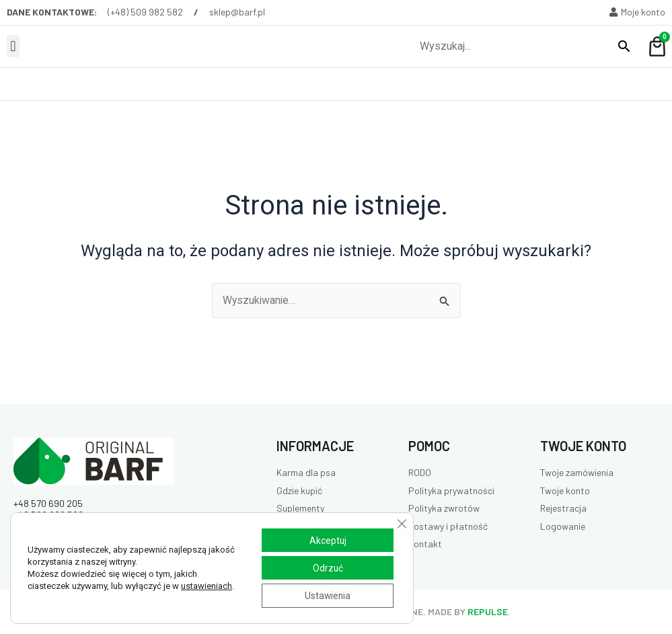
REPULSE (488, 611)
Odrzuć (326, 567)
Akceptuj (326, 539)
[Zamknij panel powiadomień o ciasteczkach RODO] (402, 522)
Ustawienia (326, 596)
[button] (13, 46)
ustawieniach (207, 585)
